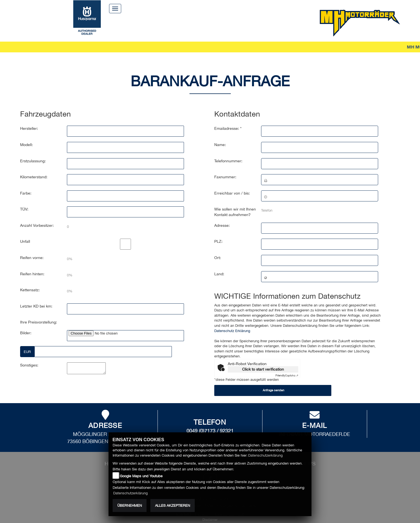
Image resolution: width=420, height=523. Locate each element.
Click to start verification (263, 362)
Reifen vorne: (32, 250)
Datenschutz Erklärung (232, 323)
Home (181, 8)
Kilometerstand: (34, 169)
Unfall (25, 234)
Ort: (218, 250)
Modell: (26, 137)
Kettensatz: (30, 282)
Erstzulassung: (33, 153)
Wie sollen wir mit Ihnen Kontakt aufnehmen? (235, 204)
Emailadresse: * (228, 121)
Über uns (207, 8)
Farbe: (26, 185)
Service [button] (170, 25)
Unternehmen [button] (233, 25)
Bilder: (26, 325)
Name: (220, 137)
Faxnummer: (225, 169)
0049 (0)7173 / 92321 (210, 423)
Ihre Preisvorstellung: (39, 314)
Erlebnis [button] (269, 25)
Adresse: (222, 218)
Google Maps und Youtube (141, 476)
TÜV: (24, 201)
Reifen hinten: (32, 266)
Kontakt (236, 8)
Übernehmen (130, 506)
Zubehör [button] (197, 25)
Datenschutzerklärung (265, 455)
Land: (219, 266)
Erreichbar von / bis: (232, 185)
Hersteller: (29, 121)
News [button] (293, 25)
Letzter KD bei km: (36, 298)
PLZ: (218, 234)
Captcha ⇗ (287, 368)
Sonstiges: (29, 357)
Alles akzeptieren (173, 506)
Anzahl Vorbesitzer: (37, 218)
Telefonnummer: (228, 153)
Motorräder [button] (138, 25)
